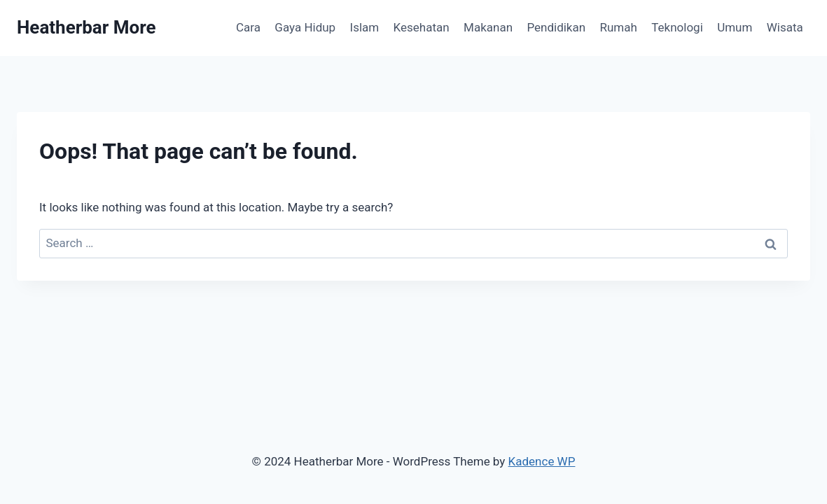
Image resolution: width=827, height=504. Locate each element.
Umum (735, 27)
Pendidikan (556, 27)
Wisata (785, 27)
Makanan (488, 27)
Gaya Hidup (305, 27)
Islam (365, 27)
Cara (248, 27)
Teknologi (677, 27)
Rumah (619, 27)
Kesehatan (422, 27)
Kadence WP (542, 461)
